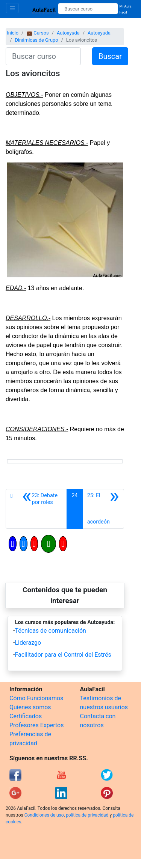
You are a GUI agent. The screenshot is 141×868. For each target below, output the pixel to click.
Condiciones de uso (44, 815)
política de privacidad (87, 815)
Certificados (26, 716)
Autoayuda (68, 33)
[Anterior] (42, 509)
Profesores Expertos (36, 725)
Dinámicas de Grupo (36, 40)
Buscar (110, 56)
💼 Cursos (37, 33)
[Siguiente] (103, 509)
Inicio (13, 33)
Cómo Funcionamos (36, 698)
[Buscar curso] (88, 9)
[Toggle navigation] (12, 8)
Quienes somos (30, 707)
